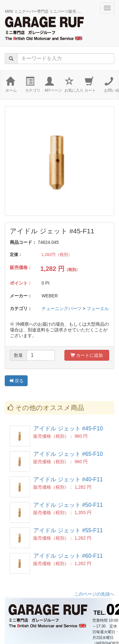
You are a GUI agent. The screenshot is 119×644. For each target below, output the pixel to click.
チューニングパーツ (62, 308)
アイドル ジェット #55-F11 (68, 530)
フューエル (98, 308)
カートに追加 (87, 355)
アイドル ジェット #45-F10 (68, 428)
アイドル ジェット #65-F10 (68, 454)
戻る (16, 381)
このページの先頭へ (94, 594)
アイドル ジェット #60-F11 (68, 556)
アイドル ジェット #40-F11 (68, 479)
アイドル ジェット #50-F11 (68, 505)
